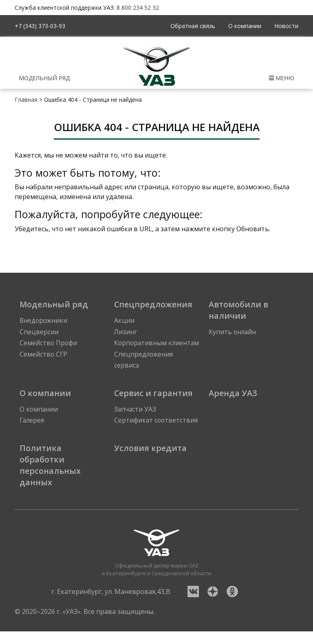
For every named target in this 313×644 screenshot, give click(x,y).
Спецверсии (39, 332)
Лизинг (126, 332)
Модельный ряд (44, 78)
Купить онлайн (233, 332)
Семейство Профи (49, 344)
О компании (245, 26)
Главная (26, 100)
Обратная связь (193, 26)
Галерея (32, 433)
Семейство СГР (44, 355)
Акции (124, 321)
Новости (286, 26)
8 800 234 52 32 (138, 8)
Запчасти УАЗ (136, 422)
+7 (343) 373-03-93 (40, 26)
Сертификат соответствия (156, 433)
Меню (282, 78)
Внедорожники (44, 321)
